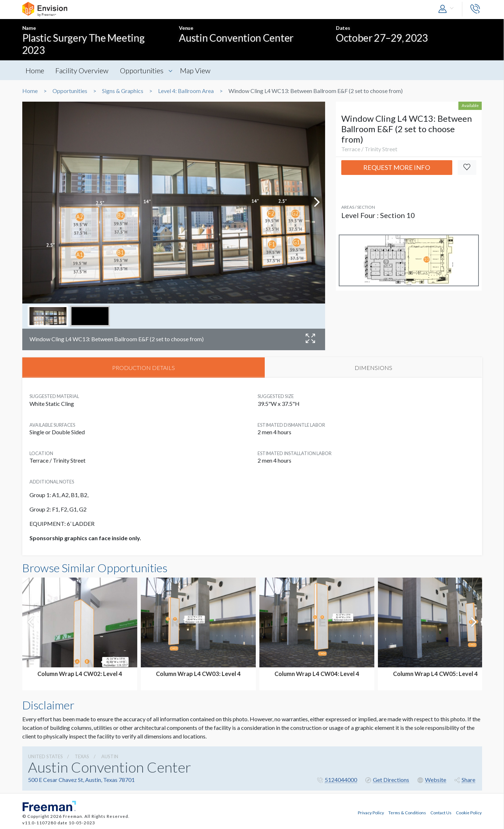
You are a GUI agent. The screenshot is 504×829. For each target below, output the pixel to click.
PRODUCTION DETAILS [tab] (144, 368)
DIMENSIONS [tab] (373, 368)
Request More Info (397, 167)
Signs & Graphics (123, 91)
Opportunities (143, 70)
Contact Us (441, 812)
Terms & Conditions (407, 812)
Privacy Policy (371, 812)
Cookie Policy (469, 812)
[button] (448, 9)
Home (35, 70)
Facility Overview (83, 70)
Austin (110, 757)
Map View (197, 70)
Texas (82, 757)
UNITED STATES (45, 757)
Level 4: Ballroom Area (186, 91)
